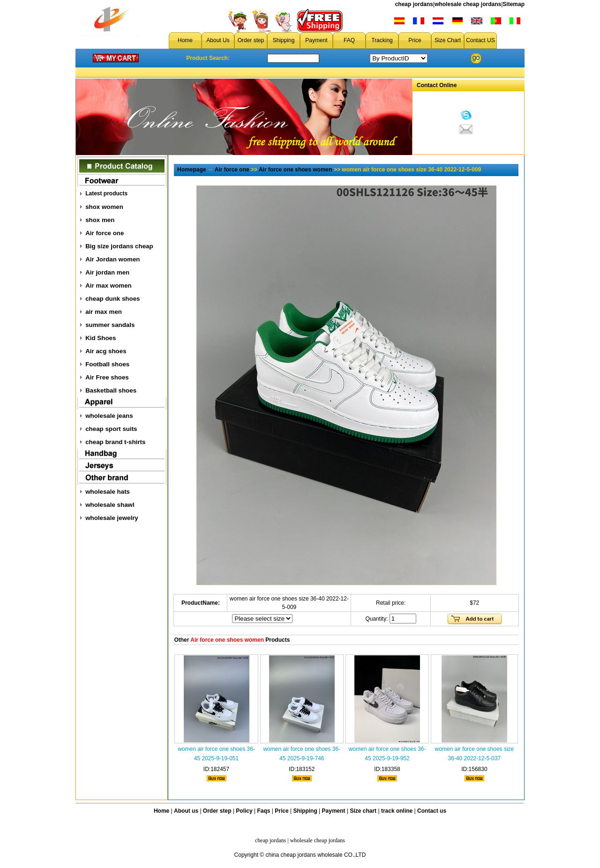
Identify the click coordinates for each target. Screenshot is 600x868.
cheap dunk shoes (112, 299)
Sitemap (514, 4)
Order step (251, 40)
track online (397, 811)
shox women (104, 207)
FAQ (349, 40)
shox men (100, 220)
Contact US (480, 40)
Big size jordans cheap (119, 246)
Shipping (284, 40)
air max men (104, 312)
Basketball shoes (111, 390)
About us (186, 811)
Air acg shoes (106, 351)
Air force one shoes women (296, 170)
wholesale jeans (109, 416)
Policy (244, 811)
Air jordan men (107, 272)
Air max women (109, 286)
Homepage (191, 170)
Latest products (106, 193)
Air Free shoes (107, 377)
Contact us (432, 811)
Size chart (363, 811)
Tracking (382, 40)
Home (185, 40)
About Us (218, 40)
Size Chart (448, 40)
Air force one (105, 233)
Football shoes (107, 364)
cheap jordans (414, 4)
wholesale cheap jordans (468, 4)
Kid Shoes (101, 338)
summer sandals (110, 325)
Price (415, 40)
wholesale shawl (110, 505)
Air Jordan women (112, 259)
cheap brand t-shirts (115, 442)
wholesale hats (108, 492)
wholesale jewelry (112, 518)
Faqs (264, 811)
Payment (316, 40)
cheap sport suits (111, 429)
